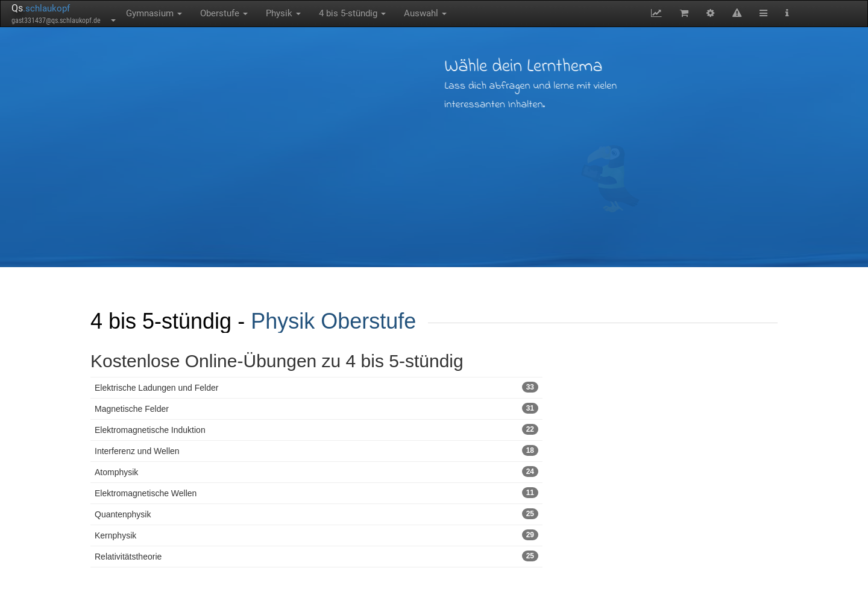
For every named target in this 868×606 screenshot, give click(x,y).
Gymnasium (154, 13)
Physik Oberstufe (333, 321)
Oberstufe (224, 13)
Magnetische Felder (316, 408)
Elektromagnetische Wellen (316, 493)
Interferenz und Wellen (316, 450)
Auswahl (425, 13)
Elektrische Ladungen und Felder (316, 387)
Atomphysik (316, 472)
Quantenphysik (316, 514)
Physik (283, 13)
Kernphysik (316, 535)
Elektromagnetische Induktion (316, 429)
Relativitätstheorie (316, 556)
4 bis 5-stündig (352, 13)
